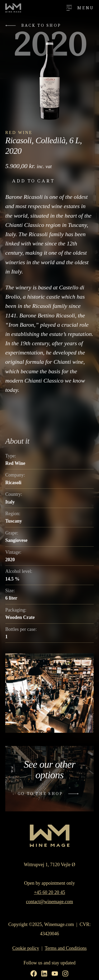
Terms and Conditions (66, 948)
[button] (34, 26)
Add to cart (33, 181)
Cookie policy (26, 948)
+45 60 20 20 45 (49, 892)
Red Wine (19, 132)
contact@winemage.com (49, 902)
